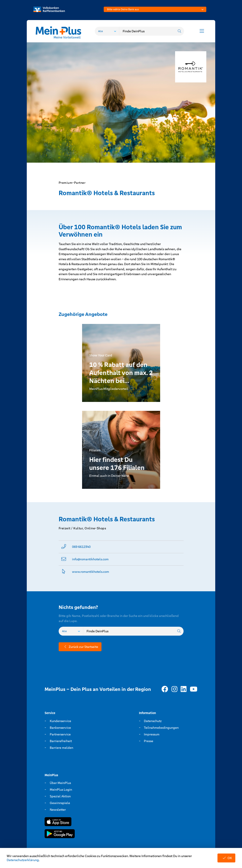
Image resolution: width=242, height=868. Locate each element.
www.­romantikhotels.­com (91, 572)
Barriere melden (61, 748)
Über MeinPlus (60, 783)
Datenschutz (153, 721)
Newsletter (58, 810)
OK (226, 858)
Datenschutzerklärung (23, 860)
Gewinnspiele (60, 803)
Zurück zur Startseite (80, 647)
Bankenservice (60, 728)
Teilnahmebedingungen (161, 728)
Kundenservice (60, 721)
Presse (149, 741)
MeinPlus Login (61, 790)
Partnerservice (60, 734)
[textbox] (155, 9)
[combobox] (155, 9)
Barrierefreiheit (61, 741)
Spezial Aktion (60, 796)
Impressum (152, 734)
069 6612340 (81, 547)
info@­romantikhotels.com (90, 559)
